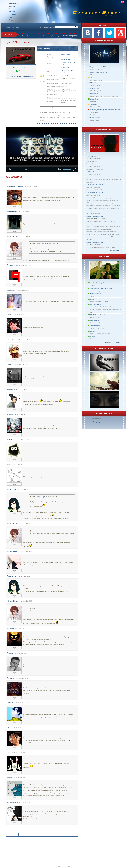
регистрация (16, 27)
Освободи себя (95, 118)
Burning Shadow (96, 304)
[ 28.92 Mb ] (21, 68)
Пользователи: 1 (97, 419)
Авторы (12, 12)
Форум (12, 20)
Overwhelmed (91, 156)
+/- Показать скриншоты (58, 108)
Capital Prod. (40, 244)
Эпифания (94, 104)
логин (8, 27)
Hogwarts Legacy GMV (98, 67)
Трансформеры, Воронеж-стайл (101, 288)
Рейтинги (12, 14)
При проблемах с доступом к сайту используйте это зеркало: (42, 36)
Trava (92, 77)
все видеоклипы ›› (115, 124)
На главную (13, 3)
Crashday (64, 57)
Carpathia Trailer (96, 294)
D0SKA (90, 187)
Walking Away (91, 164)
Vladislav (90, 159)
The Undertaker (95, 326)
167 (62, 96)
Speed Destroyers (44, 48)
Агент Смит (94, 99)
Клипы (11, 9)
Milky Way (94, 83)
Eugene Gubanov (93, 219)
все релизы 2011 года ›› (113, 342)
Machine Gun (95, 320)
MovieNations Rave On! (98, 315)
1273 (63, 92)
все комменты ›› (116, 251)
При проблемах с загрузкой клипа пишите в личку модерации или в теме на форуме (50, 33)
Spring (92, 331)
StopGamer (94, 94)
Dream (92, 336)
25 (62, 89)
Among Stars (94, 88)
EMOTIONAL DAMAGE (99, 72)
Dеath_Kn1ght (40, 497)
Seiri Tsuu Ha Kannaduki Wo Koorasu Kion (68, 65)
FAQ (10, 17)
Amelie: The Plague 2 (97, 283)
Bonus (92, 299)
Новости (12, 6)
